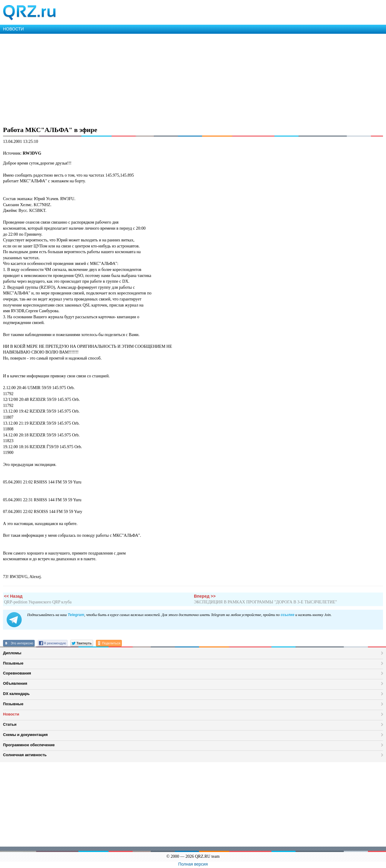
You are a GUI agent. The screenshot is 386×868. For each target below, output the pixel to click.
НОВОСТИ (13, 29)
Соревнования (17, 673)
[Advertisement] (181, 79)
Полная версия (193, 864)
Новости (11, 714)
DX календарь (16, 694)
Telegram (76, 615)
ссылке (288, 615)
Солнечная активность (25, 755)
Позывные (13, 663)
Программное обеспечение (29, 745)
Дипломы (12, 653)
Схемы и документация (25, 735)
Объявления (15, 683)
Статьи (10, 724)
